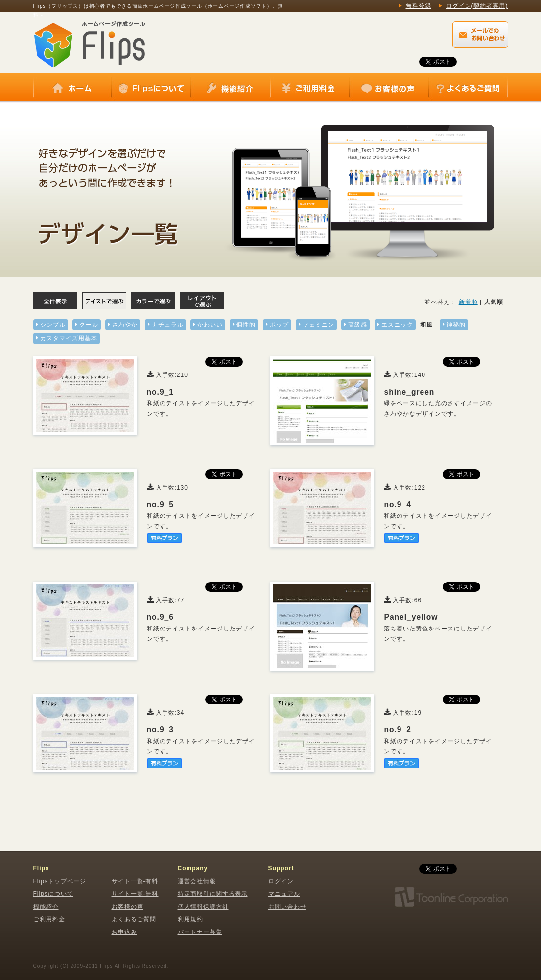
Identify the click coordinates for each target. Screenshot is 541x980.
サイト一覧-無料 (135, 894)
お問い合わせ (287, 907)
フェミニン (318, 325)
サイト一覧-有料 (135, 881)
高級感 (358, 325)
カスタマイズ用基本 (69, 338)
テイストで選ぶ (104, 301)
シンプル (53, 325)
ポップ (279, 325)
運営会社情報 (197, 881)
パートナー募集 (200, 932)
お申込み (124, 932)
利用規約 (190, 919)
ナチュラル (168, 325)
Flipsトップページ (60, 881)
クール (89, 325)
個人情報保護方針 (203, 907)
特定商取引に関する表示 (213, 894)
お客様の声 (389, 88)
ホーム (72, 88)
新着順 (468, 302)
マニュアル (284, 894)
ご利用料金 (310, 88)
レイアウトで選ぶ (202, 301)
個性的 (246, 325)
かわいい (210, 325)
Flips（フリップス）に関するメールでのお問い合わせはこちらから (480, 35)
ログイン (281, 881)
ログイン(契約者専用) (477, 6)
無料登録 (419, 6)
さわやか (125, 325)
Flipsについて (151, 88)
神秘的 (456, 325)
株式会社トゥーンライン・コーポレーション (451, 897)
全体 (55, 301)
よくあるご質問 (468, 88)
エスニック (397, 325)
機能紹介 (231, 88)
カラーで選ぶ (153, 301)
